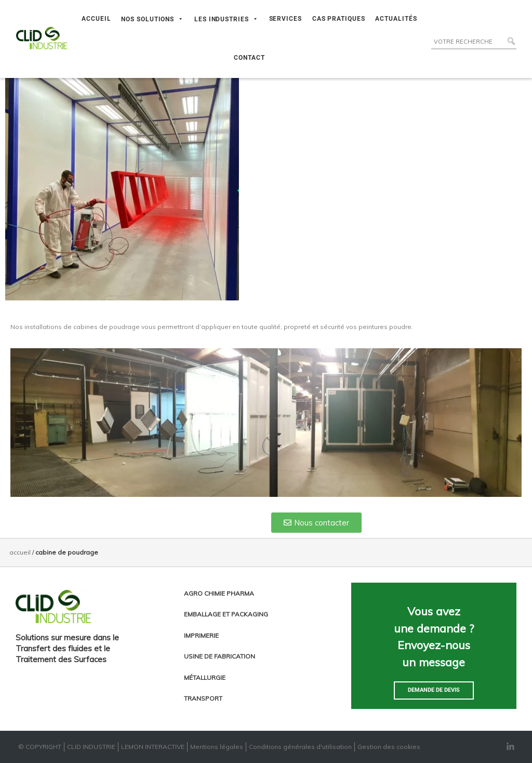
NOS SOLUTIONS (152, 19)
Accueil (20, 552)
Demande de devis (434, 690)
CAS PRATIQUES (339, 19)
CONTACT (249, 58)
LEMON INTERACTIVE (153, 747)
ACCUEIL (96, 19)
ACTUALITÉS (396, 19)
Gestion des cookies (389, 747)
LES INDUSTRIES (227, 19)
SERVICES (285, 19)
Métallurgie (205, 678)
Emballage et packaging (226, 614)
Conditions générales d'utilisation (300, 747)
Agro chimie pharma (219, 593)
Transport (203, 698)
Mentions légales (217, 747)
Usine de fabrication (220, 656)
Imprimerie (201, 635)
